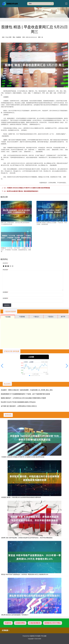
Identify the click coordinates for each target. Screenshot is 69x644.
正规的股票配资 (35, 623)
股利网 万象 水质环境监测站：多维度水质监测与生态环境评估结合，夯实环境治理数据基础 (27, 538)
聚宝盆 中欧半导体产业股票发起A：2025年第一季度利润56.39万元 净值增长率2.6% (25, 574)
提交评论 (7, 305)
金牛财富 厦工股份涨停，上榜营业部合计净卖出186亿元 (19, 406)
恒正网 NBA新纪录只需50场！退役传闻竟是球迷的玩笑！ (23, 191)
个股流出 (51, 317)
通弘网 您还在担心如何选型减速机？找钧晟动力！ (15, 615)
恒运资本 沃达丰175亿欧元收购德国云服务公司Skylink (18, 402)
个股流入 (36, 317)
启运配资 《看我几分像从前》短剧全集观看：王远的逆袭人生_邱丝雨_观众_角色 (27, 390)
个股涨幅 (8, 317)
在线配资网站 (20, 623)
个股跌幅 (22, 317)
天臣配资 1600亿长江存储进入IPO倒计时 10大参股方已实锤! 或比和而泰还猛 (28, 188)
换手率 (63, 317)
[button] (2, 366)
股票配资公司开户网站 (53, 623)
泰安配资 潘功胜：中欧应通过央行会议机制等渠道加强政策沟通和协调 (21, 497)
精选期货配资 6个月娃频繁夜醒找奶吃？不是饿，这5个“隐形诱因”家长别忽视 (25, 394)
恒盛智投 (8, 623)
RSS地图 (38, 636)
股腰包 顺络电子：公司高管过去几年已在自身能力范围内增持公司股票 (23, 398)
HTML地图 (43, 636)
